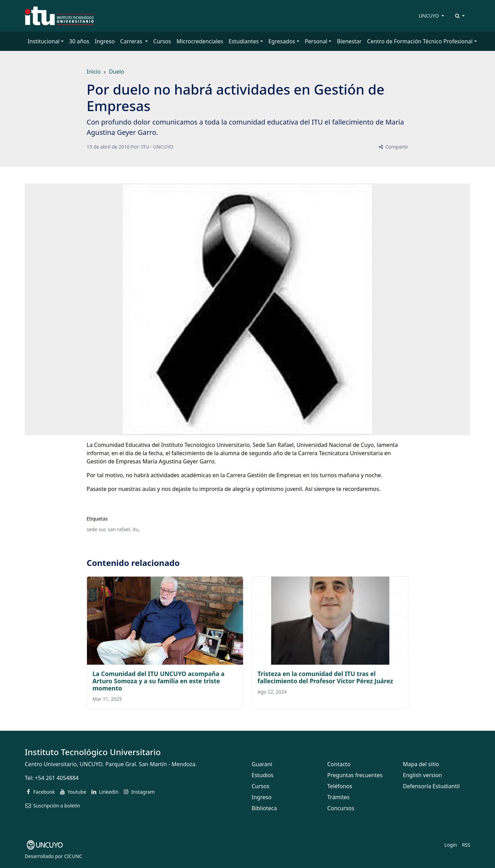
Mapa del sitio (421, 764)
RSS (466, 845)
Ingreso (105, 41)
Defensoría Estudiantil (431, 786)
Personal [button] (316, 41)
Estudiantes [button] (244, 41)
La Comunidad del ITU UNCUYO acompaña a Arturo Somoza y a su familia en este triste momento (158, 681)
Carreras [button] (132, 41)
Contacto (339, 764)
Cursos (162, 41)
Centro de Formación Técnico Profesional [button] (420, 41)
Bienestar (349, 41)
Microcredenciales (200, 41)
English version (422, 775)
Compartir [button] (393, 147)
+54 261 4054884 (57, 778)
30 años (79, 41)
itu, (136, 529)
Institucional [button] (43, 41)
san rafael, (120, 529)
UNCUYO (429, 16)
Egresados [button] (282, 41)
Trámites (338, 797)
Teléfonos (340, 786)
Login (451, 845)
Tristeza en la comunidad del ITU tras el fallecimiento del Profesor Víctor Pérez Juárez (325, 677)
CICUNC (73, 856)
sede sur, (96, 529)
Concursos (341, 808)
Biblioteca (264, 808)
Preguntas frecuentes (355, 775)
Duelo (117, 72)
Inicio (94, 72)
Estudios (263, 775)
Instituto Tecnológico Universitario (93, 752)
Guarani (262, 764)
